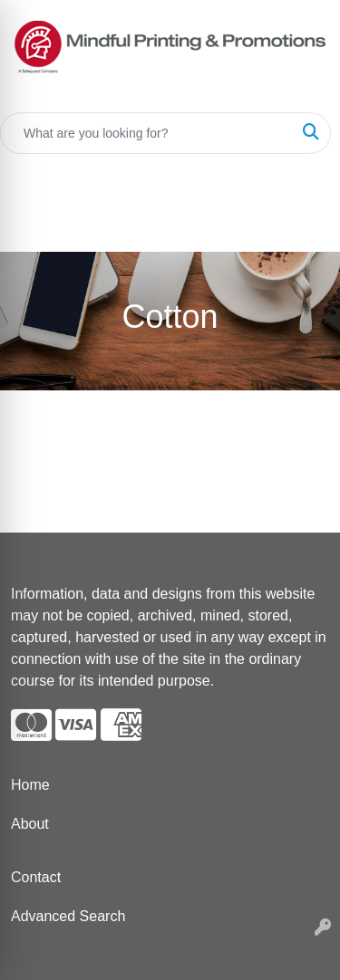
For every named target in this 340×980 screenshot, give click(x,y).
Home (30, 785)
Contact (36, 877)
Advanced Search (68, 916)
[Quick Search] (146, 133)
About (30, 824)
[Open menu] (304, 226)
